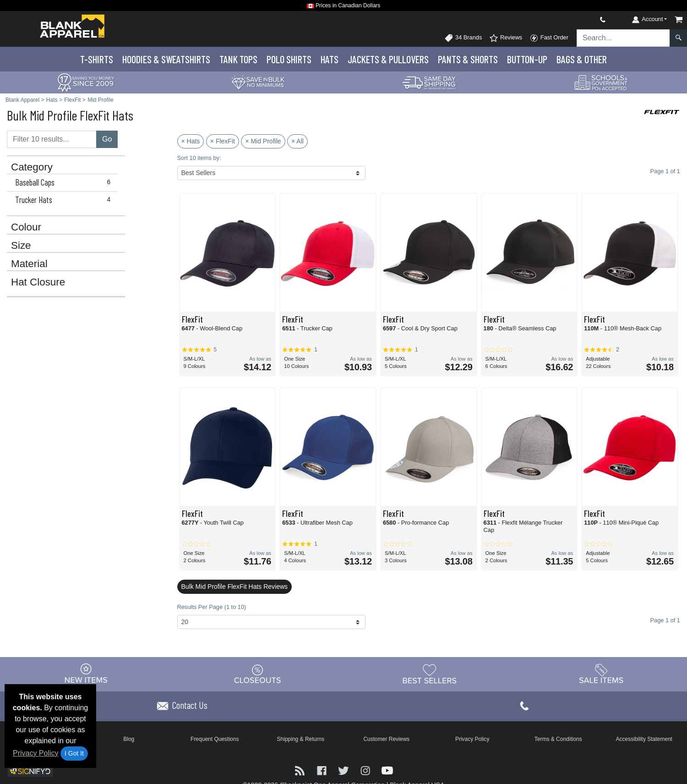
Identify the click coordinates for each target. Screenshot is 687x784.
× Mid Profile (263, 141)
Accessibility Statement (644, 739)
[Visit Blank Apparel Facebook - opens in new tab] (323, 770)
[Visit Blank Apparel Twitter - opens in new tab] (344, 770)
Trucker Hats (65, 200)
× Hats (191, 141)
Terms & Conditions (558, 739)
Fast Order (549, 38)
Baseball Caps (65, 182)
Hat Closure (38, 282)
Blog (129, 739)
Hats (330, 59)
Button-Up (527, 59)
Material (29, 264)
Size (21, 246)
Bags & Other (582, 59)
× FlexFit (223, 141)
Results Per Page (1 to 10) (212, 607)
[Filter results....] (52, 139)
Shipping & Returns (301, 739)
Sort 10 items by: (199, 158)
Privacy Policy (36, 753)
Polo (289, 59)
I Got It (74, 753)
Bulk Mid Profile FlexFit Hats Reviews (235, 587)
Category (32, 167)
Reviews (506, 38)
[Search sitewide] (623, 38)
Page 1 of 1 (665, 620)
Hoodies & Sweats (166, 59)
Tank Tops (238, 59)
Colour (26, 227)
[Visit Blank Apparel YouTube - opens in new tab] (387, 770)
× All (297, 141)
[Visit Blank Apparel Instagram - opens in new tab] (366, 770)
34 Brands (463, 38)
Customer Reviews (386, 739)
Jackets (388, 59)
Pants (468, 59)
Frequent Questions (215, 739)
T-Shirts (97, 59)
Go (107, 139)
